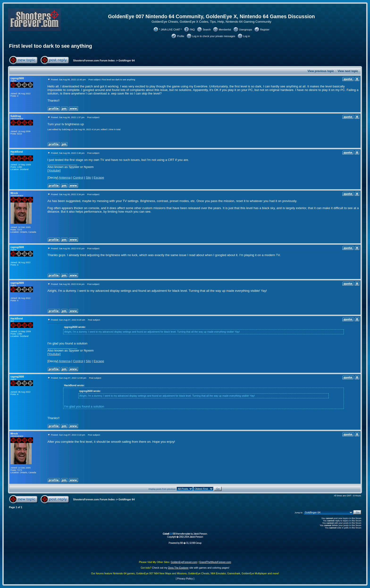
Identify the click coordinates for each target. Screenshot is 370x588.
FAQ (192, 30)
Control (78, 178)
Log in (247, 36)
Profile (181, 36)
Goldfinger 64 (127, 60)
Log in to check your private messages (214, 36)
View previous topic (321, 71)
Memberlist (225, 30)
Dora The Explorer (178, 568)
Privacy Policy (185, 579)
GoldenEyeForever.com (184, 562)
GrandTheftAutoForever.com (215, 562)
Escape (99, 178)
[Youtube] (54, 170)
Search (207, 30)
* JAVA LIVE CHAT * (170, 30)
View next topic (348, 71)
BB (181, 543)
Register (265, 30)
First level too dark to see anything (50, 46)
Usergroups (246, 30)
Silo (88, 178)
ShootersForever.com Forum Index (94, 60)
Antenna (65, 178)
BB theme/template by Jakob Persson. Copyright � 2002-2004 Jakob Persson (185, 535)
